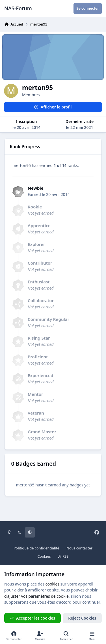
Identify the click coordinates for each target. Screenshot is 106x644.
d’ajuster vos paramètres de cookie (36, 596)
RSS (63, 556)
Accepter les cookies (33, 618)
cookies (52, 584)
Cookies (44, 556)
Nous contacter (79, 548)
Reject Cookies (82, 618)
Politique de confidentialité (36, 548)
